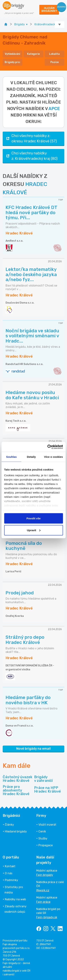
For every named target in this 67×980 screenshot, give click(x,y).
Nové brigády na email (33, 749)
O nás (9, 873)
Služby (43, 838)
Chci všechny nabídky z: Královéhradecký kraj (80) (32, 156)
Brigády (43, 779)
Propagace (46, 845)
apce (54, 109)
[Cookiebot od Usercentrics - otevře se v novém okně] (48, 447)
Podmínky (11, 880)
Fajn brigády (45, 875)
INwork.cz (43, 890)
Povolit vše (33, 518)
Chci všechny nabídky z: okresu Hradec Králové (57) (31, 138)
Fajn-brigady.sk (47, 917)
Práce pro (18, 790)
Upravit (34, 530)
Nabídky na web (15, 899)
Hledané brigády (16, 831)
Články (9, 825)
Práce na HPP (48, 790)
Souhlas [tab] (11, 457)
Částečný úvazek (18, 779)
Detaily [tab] (31, 457)
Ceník (42, 831)
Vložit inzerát (47, 825)
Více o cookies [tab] (53, 457)
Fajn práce (43, 902)
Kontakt (10, 866)
